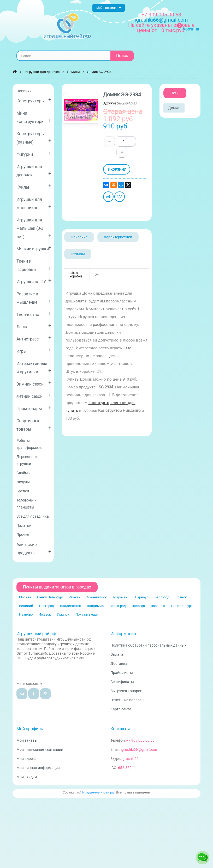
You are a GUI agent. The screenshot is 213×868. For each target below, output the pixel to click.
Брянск (181, 597)
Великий (26, 606)
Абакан (75, 597)
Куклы (34, 186)
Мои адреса (26, 759)
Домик (174, 108)
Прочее (23, 535)
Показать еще (87, 614)
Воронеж (158, 606)
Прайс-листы (122, 673)
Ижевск (45, 614)
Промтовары (34, 408)
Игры (34, 350)
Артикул (110, 103)
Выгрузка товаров (126, 691)
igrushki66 (130, 759)
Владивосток (70, 606)
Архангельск (97, 597)
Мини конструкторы (34, 117)
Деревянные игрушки (27, 460)
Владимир (95, 606)
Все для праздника (33, 516)
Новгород (47, 606)
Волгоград (118, 606)
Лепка (34, 326)
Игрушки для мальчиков (34, 204)
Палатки (24, 525)
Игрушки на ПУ (34, 281)
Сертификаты (122, 682)
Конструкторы (34, 100)
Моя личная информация (38, 768)
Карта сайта (121, 709)
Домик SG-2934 (99, 72)
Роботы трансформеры (29, 444)
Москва (25, 597)
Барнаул (142, 597)
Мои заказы (27, 740)
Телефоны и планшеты (26, 504)
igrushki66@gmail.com (140, 749)
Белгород (162, 597)
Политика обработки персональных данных (148, 645)
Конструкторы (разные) (34, 138)
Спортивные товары (34, 425)
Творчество (34, 314)
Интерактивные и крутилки (34, 368)
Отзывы (78, 254)
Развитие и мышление (34, 298)
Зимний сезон (34, 383)
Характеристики (118, 237)
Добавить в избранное (120, 197)
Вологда (138, 606)
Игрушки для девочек (34, 171)
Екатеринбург (182, 606)
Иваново (26, 614)
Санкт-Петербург (50, 597)
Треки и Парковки (34, 265)
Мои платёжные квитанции (40, 749)
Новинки (24, 91)
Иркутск (63, 614)
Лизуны (23, 482)
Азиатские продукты (34, 549)
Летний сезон (34, 395)
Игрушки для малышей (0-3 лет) (34, 228)
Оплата (117, 654)
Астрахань (121, 597)
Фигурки (34, 153)
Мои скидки (27, 777)
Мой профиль (30, 729)
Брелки (23, 491)
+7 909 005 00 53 (161, 15)
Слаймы (23, 473)
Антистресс (34, 338)
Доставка (119, 664)
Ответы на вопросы (127, 700)
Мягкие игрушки (34, 248)
